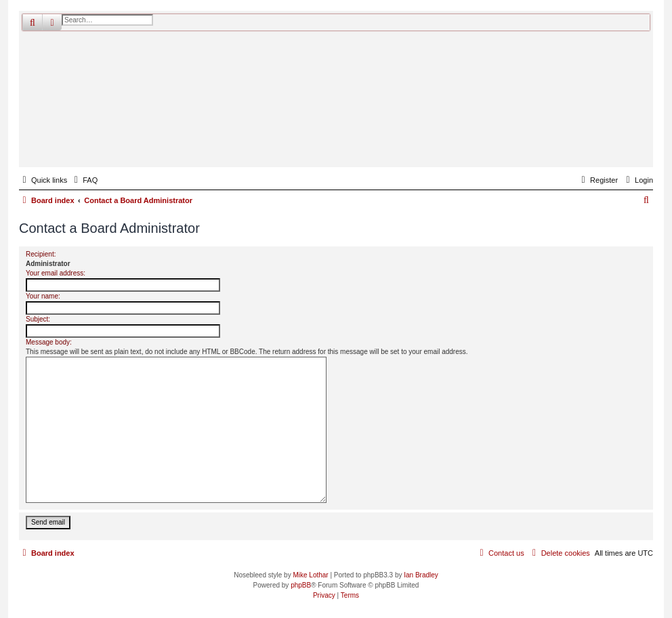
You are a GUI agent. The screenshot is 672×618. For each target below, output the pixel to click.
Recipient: (41, 254)
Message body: (49, 342)
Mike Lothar (310, 575)
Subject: (38, 319)
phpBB (301, 585)
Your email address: (56, 273)
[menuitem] (84, 180)
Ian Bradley (421, 575)
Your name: (43, 296)
